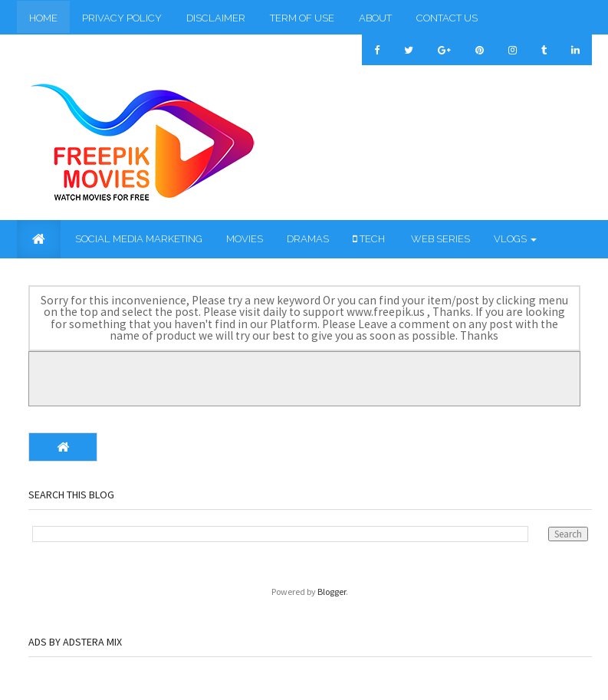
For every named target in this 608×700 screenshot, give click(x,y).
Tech (369, 239)
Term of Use (302, 18)
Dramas (308, 239)
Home (43, 18)
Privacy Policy (122, 18)
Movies (245, 239)
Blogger (332, 592)
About (375, 18)
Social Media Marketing (138, 239)
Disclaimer (216, 18)
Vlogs (515, 239)
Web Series (439, 239)
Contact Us (447, 18)
